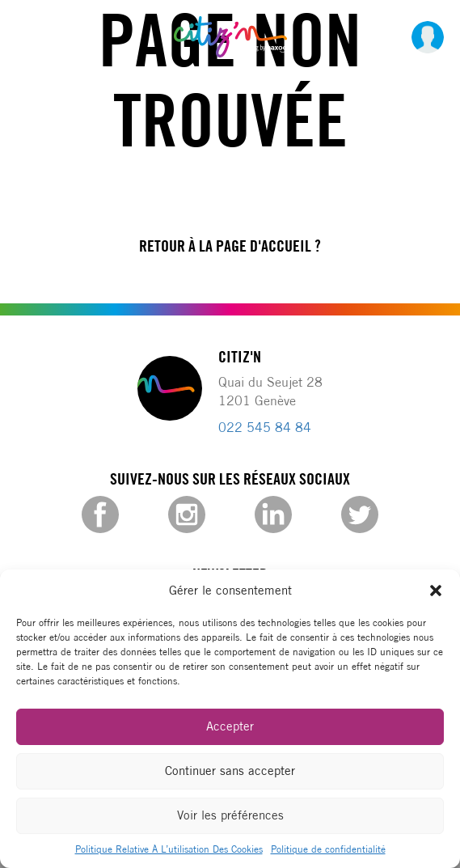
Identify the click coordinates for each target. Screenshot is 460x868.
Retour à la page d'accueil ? (230, 246)
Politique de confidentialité (328, 849)
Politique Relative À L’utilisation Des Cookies (169, 849)
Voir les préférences (230, 815)
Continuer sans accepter (230, 771)
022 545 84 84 (265, 428)
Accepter (230, 726)
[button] (436, 591)
